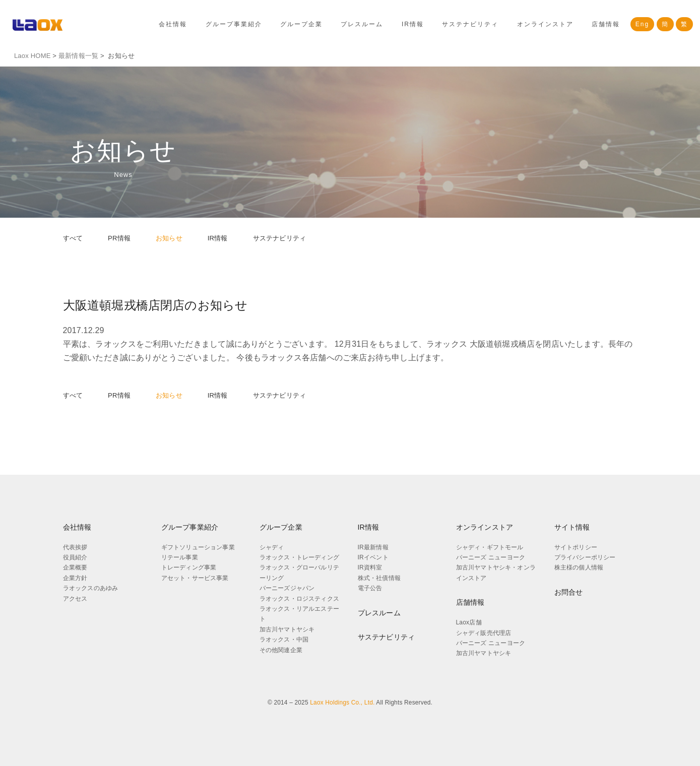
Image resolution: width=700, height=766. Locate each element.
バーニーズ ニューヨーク (491, 557)
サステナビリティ (470, 24)
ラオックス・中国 (284, 640)
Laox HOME (33, 56)
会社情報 (173, 24)
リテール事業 (180, 557)
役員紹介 (75, 557)
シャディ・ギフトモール (490, 547)
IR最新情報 (373, 547)
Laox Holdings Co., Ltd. (342, 703)
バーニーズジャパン (287, 588)
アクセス (75, 599)
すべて (73, 238)
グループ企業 (301, 24)
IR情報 (413, 24)
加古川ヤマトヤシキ (287, 629)
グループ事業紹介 (234, 24)
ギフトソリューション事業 (198, 547)
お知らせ (169, 238)
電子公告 (370, 588)
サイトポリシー (576, 547)
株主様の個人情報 (579, 567)
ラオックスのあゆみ (91, 588)
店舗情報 (606, 24)
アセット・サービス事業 (195, 578)
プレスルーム (362, 24)
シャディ (272, 547)
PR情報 (119, 238)
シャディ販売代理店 (484, 633)
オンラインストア (545, 24)
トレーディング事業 (189, 567)
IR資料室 (370, 567)
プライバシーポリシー (585, 557)
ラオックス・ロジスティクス (300, 599)
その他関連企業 (281, 650)
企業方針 (75, 578)
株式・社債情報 (379, 578)
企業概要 (75, 567)
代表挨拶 (75, 547)
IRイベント (373, 557)
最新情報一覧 (78, 56)
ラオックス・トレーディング (300, 557)
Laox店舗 (469, 622)
